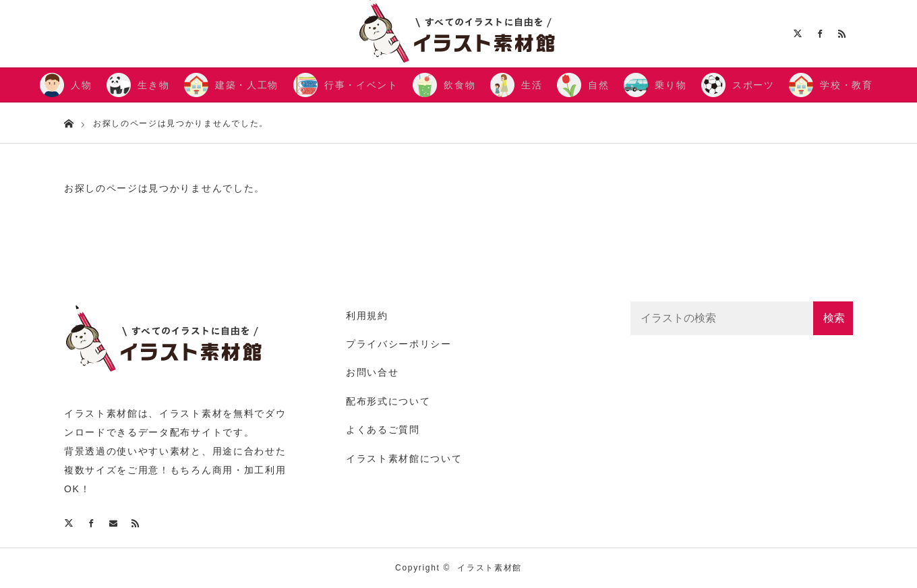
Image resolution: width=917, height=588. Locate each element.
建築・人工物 (247, 85)
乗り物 (671, 85)
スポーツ (753, 85)
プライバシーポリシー (399, 344)
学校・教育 (846, 85)
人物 (81, 85)
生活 (532, 85)
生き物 (153, 85)
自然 (598, 85)
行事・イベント (361, 85)
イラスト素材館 (490, 568)
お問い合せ (372, 372)
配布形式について (388, 401)
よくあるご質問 (383, 430)
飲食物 (460, 85)
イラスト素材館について (404, 459)
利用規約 (367, 316)
